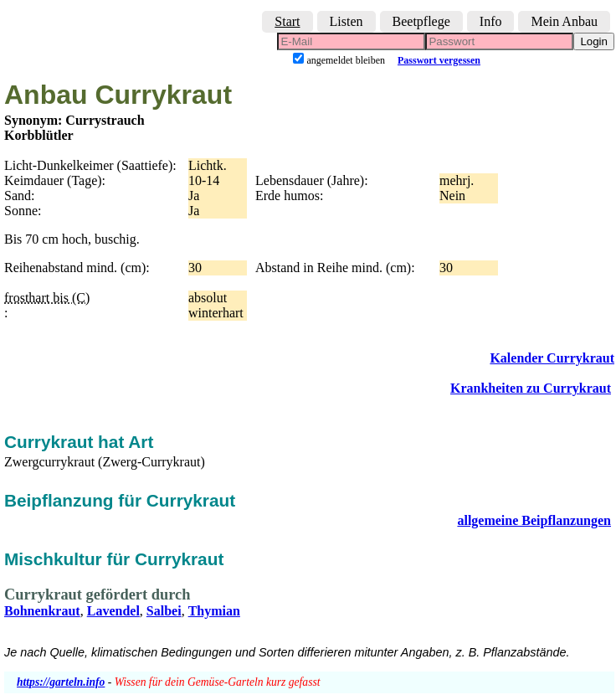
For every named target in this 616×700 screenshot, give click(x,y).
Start (287, 21)
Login (594, 41)
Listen (346, 21)
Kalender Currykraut (552, 358)
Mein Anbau (564, 21)
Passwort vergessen (439, 60)
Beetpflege (421, 21)
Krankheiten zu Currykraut (531, 388)
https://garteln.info (61, 682)
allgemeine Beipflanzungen (534, 520)
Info (491, 21)
